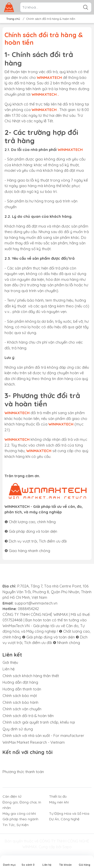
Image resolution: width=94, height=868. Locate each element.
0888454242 (28, 609)
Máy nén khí (59, 802)
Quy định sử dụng (18, 729)
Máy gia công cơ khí (19, 813)
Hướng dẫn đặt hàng (20, 682)
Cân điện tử (12, 796)
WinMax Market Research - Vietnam (34, 742)
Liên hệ (9, 669)
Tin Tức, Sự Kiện (16, 825)
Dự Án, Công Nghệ (64, 819)
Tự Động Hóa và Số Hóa (69, 813)
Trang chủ (12, 19)
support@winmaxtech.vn (36, 603)
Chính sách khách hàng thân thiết (31, 676)
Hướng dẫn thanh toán (22, 689)
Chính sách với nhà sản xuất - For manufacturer (43, 736)
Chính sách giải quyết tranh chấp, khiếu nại (39, 722)
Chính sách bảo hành (20, 702)
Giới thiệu (10, 662)
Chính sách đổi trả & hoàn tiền (28, 716)
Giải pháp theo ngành (20, 819)
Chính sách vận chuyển (22, 709)
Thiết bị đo (58, 796)
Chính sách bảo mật (20, 696)
